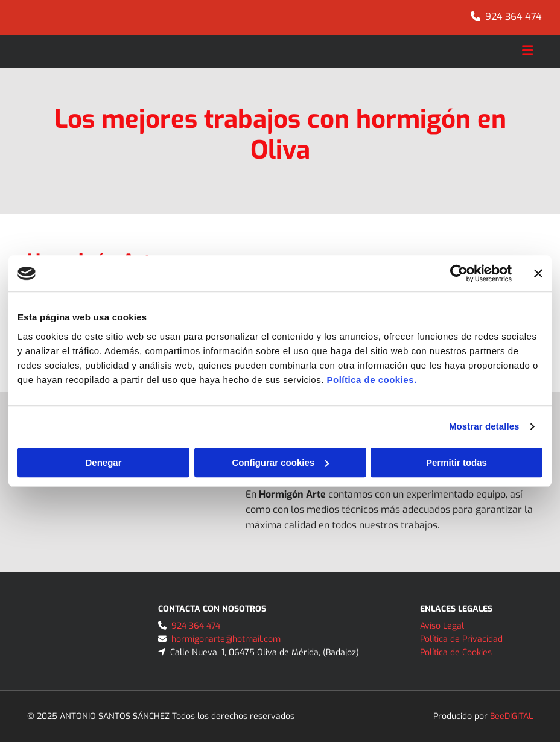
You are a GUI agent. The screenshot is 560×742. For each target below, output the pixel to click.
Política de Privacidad (461, 639)
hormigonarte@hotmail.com (226, 639)
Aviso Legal (442, 626)
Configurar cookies (280, 462)
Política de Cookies (456, 652)
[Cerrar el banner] (538, 273)
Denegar (103, 462)
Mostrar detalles (484, 426)
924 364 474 (514, 17)
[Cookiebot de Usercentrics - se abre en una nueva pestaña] (459, 273)
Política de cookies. (371, 380)
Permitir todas (457, 462)
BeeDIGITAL (511, 716)
